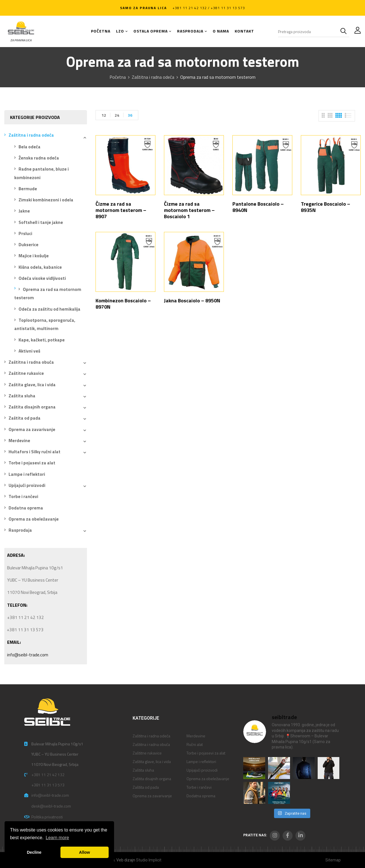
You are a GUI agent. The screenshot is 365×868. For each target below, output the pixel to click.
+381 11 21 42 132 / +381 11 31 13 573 (209, 8)
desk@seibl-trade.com (51, 806)
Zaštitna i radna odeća (153, 77)
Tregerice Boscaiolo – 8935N (326, 207)
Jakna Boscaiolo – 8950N (192, 301)
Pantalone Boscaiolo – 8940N (258, 207)
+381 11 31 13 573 (48, 785)
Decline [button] (34, 852)
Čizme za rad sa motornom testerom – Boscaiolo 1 (189, 210)
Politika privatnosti (47, 817)
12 (104, 115)
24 (117, 115)
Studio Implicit (149, 860)
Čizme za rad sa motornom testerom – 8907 (121, 210)
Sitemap (333, 860)
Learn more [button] (57, 838)
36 (130, 115)
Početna (118, 77)
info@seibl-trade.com (28, 655)
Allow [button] (84, 852)
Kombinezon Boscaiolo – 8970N (123, 304)
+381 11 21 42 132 (48, 775)
